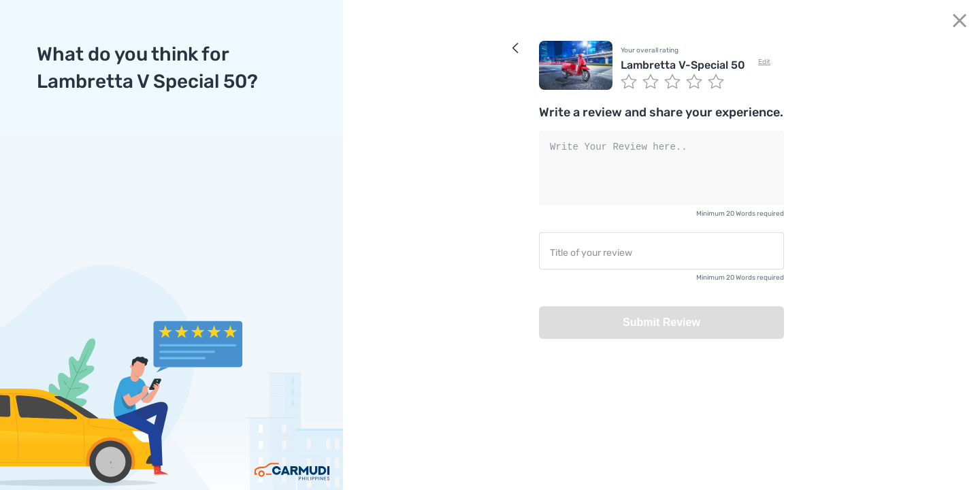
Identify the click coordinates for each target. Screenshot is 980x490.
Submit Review (661, 322)
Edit (764, 62)
